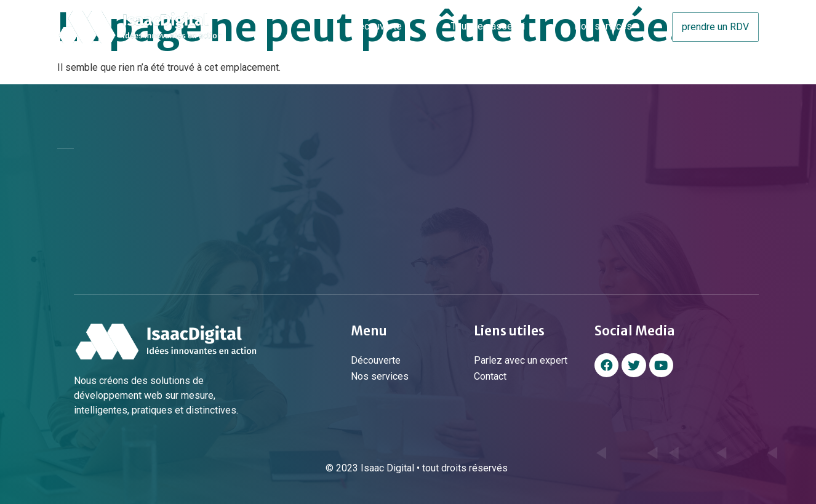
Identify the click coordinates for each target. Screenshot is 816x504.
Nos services (603, 26)
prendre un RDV (715, 27)
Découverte (377, 26)
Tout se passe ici (488, 26)
